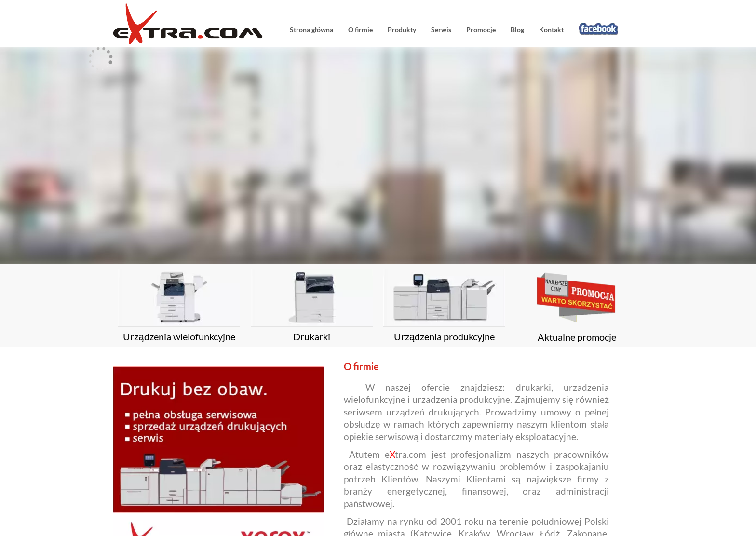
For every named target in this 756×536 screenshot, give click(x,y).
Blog (517, 30)
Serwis (441, 30)
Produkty (402, 30)
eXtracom (192, 23)
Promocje (481, 30)
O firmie (360, 30)
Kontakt (551, 30)
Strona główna (311, 30)
